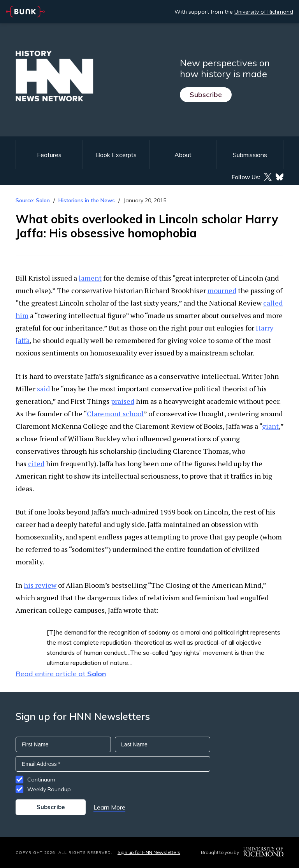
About (183, 155)
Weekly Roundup (49, 789)
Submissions (250, 155)
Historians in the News (87, 200)
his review (40, 585)
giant (270, 426)
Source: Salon (33, 200)
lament (90, 278)
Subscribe (206, 95)
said (43, 389)
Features (49, 155)
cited (36, 463)
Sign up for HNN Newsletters (149, 852)
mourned (222, 290)
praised (123, 401)
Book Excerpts (116, 155)
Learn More (109, 807)
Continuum (41, 780)
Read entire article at (61, 674)
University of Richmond (264, 12)
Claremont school (115, 414)
